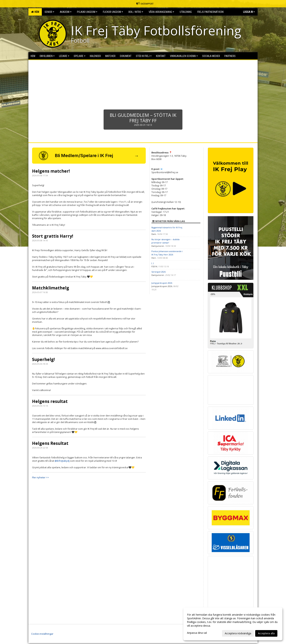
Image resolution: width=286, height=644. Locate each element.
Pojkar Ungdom (87, 12)
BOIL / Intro (136, 12)
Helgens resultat (50, 401)
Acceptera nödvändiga (238, 633)
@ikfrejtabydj (62, 461)
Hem (35, 12)
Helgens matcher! (51, 171)
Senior (49, 12)
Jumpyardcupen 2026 (162, 283)
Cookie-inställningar (42, 634)
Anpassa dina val (197, 633)
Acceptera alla (266, 633)
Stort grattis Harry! (53, 236)
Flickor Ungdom (113, 12)
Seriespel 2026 (158, 272)
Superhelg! (43, 359)
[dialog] (233, 624)
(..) (153, 263)
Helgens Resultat (50, 443)
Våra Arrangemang (161, 12)
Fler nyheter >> (41, 477)
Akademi (66, 12)
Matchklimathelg (51, 288)
